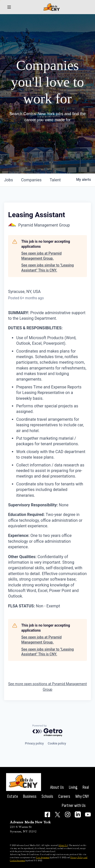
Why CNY (82, 796)
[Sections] (9, 7)
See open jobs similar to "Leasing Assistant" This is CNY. (48, 268)
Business (30, 796)
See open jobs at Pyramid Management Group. (41, 256)
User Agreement (43, 857)
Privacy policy (34, 743)
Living (73, 787)
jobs (8, 180)
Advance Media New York (30, 822)
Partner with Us (74, 805)
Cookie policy (57, 743)
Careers (64, 796)
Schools (47, 796)
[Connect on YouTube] (88, 814)
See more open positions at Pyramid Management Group (48, 687)
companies (31, 180)
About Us (57, 787)
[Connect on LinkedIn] (78, 814)
